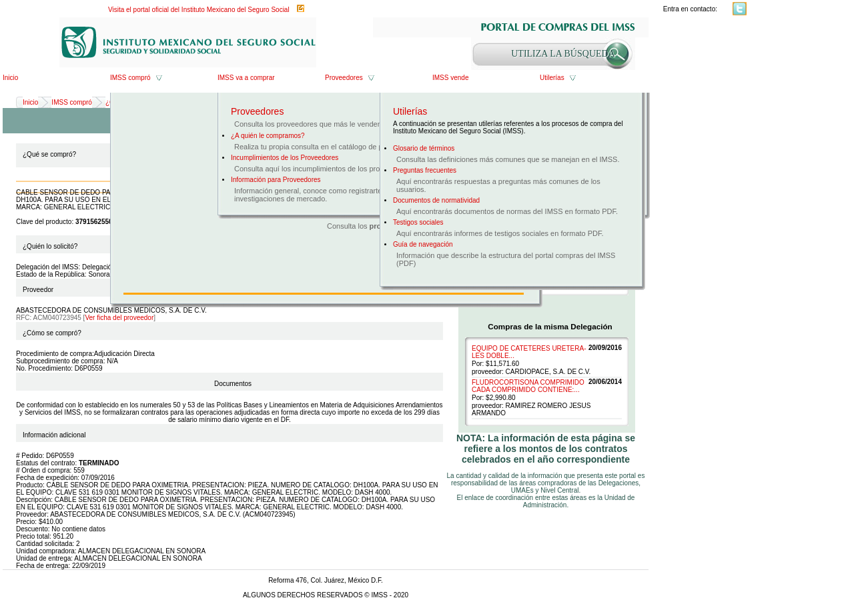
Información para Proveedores (276, 180)
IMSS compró (130, 78)
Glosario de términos (424, 148)
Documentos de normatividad (436, 200)
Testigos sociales (418, 222)
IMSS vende (450, 78)
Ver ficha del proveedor (119, 318)
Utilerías (552, 78)
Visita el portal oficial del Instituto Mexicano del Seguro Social (199, 10)
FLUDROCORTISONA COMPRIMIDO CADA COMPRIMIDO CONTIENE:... (528, 386)
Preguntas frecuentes (425, 170)
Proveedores (344, 78)
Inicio (10, 78)
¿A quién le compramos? (268, 136)
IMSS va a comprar (246, 78)
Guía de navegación (423, 244)
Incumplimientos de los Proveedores (285, 158)
